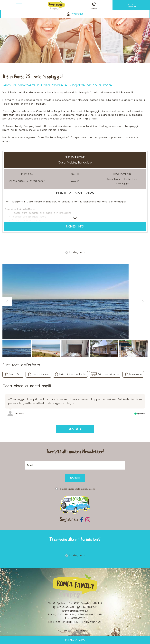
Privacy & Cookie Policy (62, 615)
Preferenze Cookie (91, 615)
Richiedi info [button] (75, 227)
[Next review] (147, 386)
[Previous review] (146, 386)
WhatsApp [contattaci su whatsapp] (75, 14)
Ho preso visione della (77, 489)
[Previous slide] (7, 302)
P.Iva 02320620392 (75, 618)
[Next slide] (143, 302)
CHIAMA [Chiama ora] (94, 6)
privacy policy (88, 489)
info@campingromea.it (75, 611)
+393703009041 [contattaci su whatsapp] (87, 607)
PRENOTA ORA (75, 640)
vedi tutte (75, 429)
